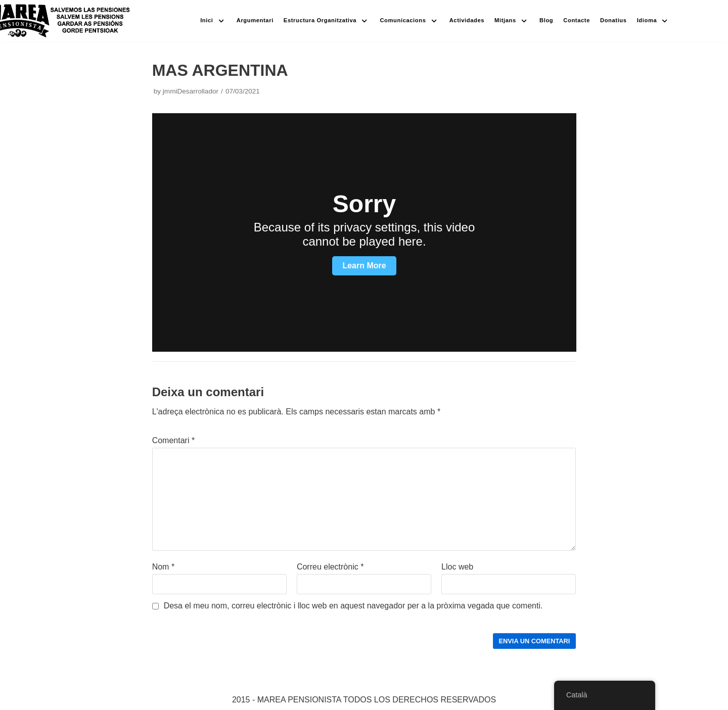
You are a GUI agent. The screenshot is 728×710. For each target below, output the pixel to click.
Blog (546, 20)
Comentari (173, 440)
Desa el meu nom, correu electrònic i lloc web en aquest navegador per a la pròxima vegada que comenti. (353, 606)
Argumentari (255, 20)
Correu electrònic (330, 567)
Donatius (613, 20)
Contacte (577, 20)
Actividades (467, 20)
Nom (163, 567)
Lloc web (457, 567)
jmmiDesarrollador (191, 91)
